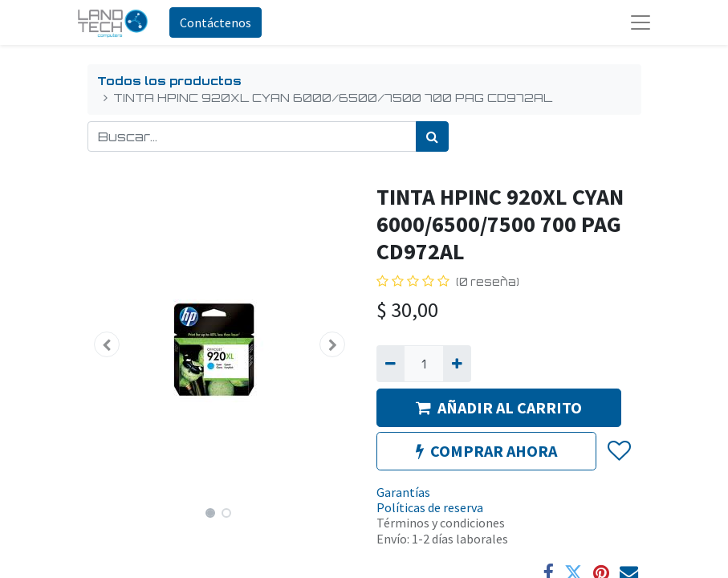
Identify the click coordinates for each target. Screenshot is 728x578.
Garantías (403, 492)
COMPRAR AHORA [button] (486, 451)
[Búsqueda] (432, 136)
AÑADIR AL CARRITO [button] (499, 407)
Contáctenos (216, 22)
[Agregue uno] (457, 364)
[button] (108, 344)
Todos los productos (169, 80)
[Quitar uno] (390, 364)
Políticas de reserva (430, 507)
